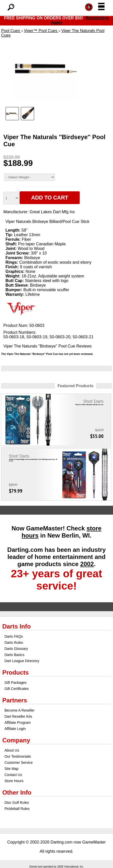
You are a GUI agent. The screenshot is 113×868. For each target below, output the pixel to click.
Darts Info (17, 626)
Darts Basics (14, 655)
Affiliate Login (15, 729)
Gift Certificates (17, 689)
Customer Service (18, 763)
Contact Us (13, 775)
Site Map (11, 769)
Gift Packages (15, 683)
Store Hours (14, 781)
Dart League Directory (22, 661)
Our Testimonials (18, 756)
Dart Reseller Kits (18, 716)
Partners (15, 700)
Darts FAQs (13, 636)
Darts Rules (14, 643)
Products (16, 672)
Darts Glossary (16, 649)
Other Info (17, 792)
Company (16, 740)
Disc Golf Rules (17, 803)
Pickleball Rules (17, 809)
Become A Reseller (19, 710)
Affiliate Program (17, 723)
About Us (12, 750)
